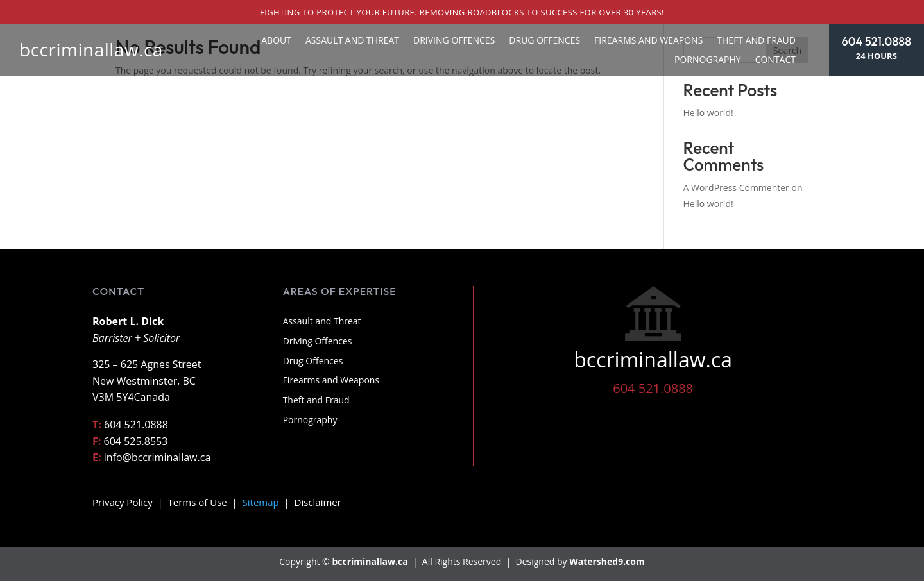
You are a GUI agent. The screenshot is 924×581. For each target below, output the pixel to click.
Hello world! (708, 113)
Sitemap (261, 502)
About (276, 41)
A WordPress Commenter (736, 188)
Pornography (708, 60)
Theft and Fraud (756, 41)
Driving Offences (454, 41)
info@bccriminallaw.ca (158, 457)
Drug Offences (544, 41)
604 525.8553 (136, 441)
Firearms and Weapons (648, 41)
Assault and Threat (352, 41)
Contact (775, 60)
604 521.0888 (877, 41)
